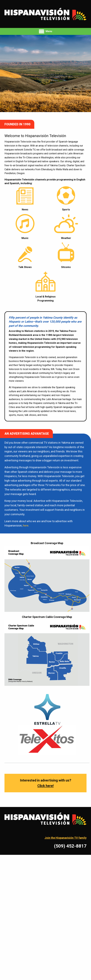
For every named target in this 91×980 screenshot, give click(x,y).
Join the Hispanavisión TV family (66, 838)
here (26, 526)
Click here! (45, 786)
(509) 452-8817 (70, 846)
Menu (45, 31)
